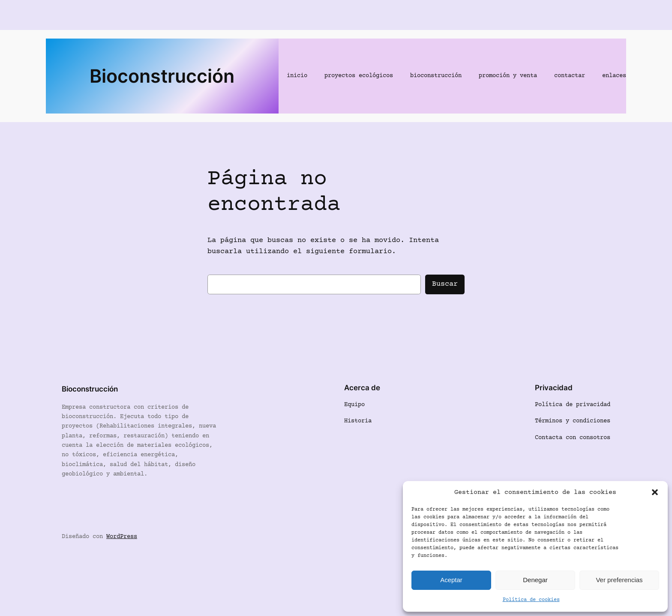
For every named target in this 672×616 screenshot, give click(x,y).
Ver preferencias (619, 580)
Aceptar (451, 580)
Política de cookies (531, 600)
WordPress (122, 537)
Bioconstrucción (162, 76)
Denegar (535, 580)
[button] (655, 492)
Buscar (445, 284)
